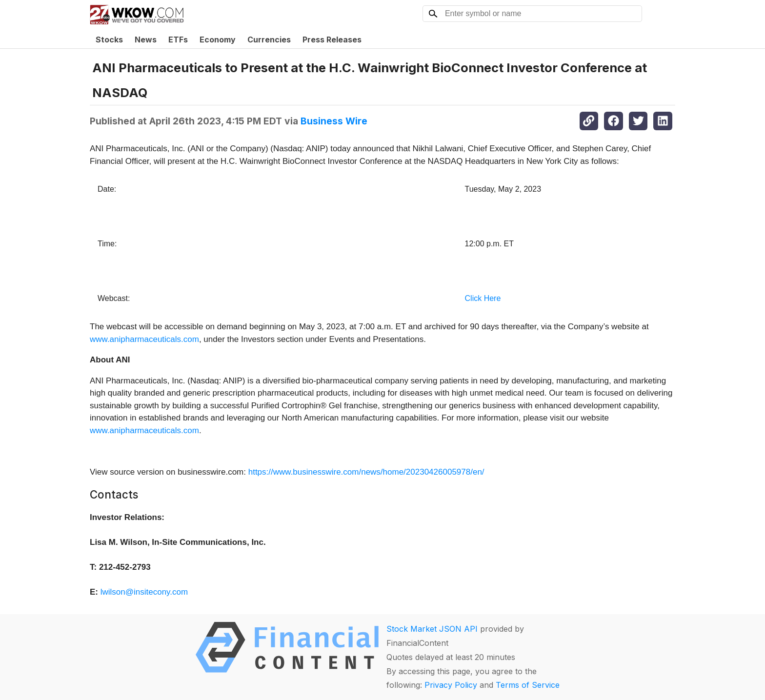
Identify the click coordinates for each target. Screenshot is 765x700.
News (146, 40)
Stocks (109, 40)
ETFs (178, 40)
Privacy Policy (451, 685)
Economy (218, 40)
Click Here (483, 298)
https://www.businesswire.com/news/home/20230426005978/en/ (366, 472)
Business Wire (334, 121)
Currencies (269, 40)
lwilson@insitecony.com (144, 592)
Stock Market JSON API (432, 629)
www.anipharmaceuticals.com (144, 339)
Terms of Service (528, 685)
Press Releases (332, 40)
